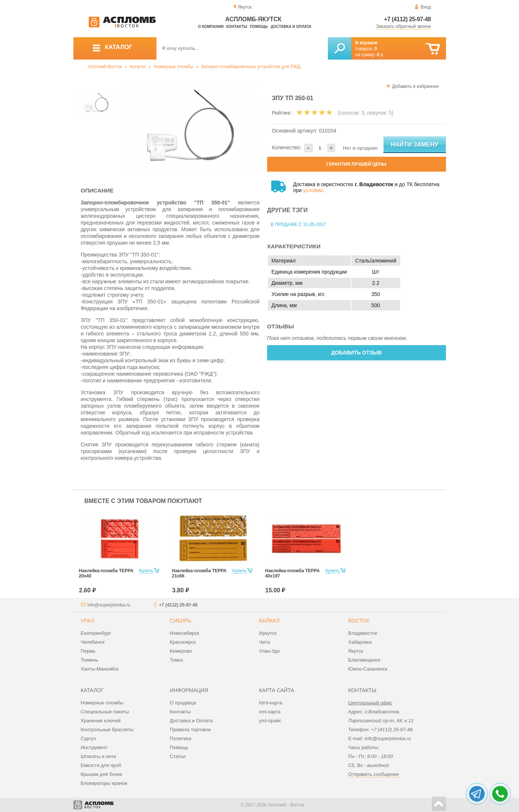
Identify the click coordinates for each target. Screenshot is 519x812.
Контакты (237, 27)
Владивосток (363, 633)
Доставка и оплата (291, 27)
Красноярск (183, 642)
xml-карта (270, 712)
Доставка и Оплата (191, 721)
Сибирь (181, 621)
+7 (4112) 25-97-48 (408, 19)
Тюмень (90, 660)
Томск (176, 660)
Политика (181, 738)
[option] (190, 128)
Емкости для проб (101, 765)
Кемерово (181, 651)
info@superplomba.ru (109, 605)
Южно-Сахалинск (368, 669)
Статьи (178, 756)
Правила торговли (190, 730)
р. (380, 55)
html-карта (270, 703)
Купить (146, 571)
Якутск (356, 651)
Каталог (138, 67)
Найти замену (414, 145)
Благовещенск (364, 660)
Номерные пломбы (174, 67)
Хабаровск (360, 642)
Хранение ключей (101, 721)
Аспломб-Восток (105, 67)
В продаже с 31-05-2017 (299, 225)
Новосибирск (185, 633)
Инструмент (94, 747)
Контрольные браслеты (107, 730)
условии (313, 190)
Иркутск (268, 633)
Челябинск (93, 642)
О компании (211, 27)
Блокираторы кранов (104, 783)
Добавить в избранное (415, 86)
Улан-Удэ (269, 651)
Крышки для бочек (102, 774)
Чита (264, 642)
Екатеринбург (96, 633)
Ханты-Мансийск (100, 669)
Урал (88, 621)
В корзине (367, 43)
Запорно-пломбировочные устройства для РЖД (251, 67)
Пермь (88, 651)
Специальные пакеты (105, 712)
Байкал (269, 621)
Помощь (259, 27)
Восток (359, 621)
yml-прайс (270, 721)
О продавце (183, 703)
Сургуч (88, 738)
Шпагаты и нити (99, 756)
